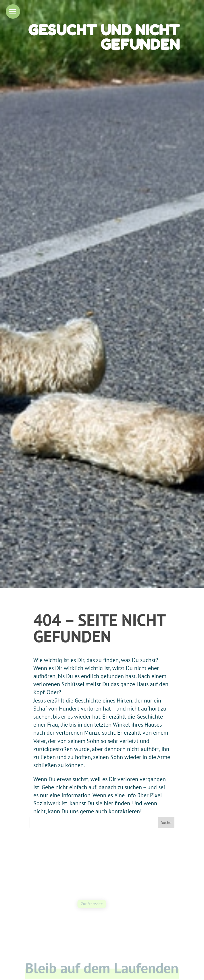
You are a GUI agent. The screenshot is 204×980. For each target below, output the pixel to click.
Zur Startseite (92, 904)
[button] (13, 11)
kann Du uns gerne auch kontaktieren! (95, 811)
